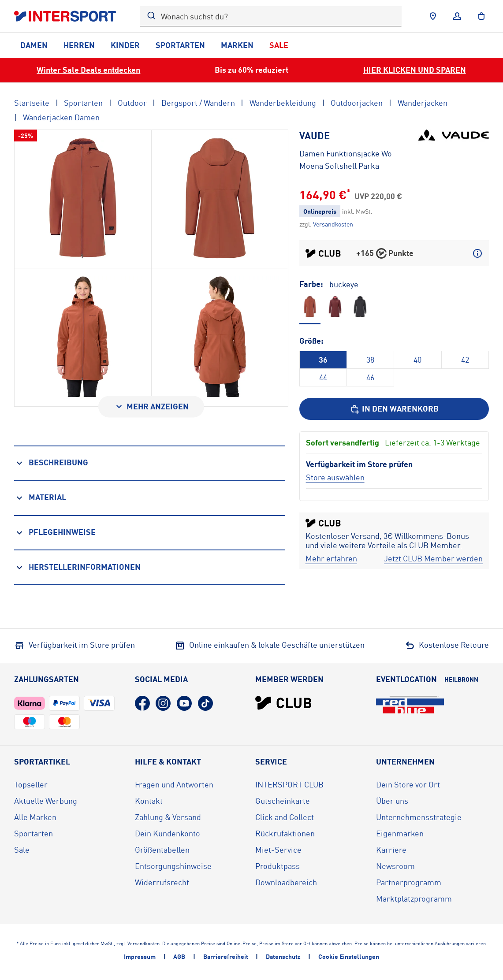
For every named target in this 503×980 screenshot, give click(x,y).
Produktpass (278, 866)
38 (370, 360)
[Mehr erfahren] (331, 559)
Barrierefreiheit (226, 956)
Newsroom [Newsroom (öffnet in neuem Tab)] (395, 866)
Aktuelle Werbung (46, 801)
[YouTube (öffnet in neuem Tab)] (184, 703)
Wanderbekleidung (283, 103)
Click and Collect (285, 817)
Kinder (125, 45)
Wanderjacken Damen (61, 117)
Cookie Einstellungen (349, 956)
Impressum (140, 956)
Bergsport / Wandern (198, 103)
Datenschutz (283, 956)
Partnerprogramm (409, 882)
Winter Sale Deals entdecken (88, 70)
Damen (34, 45)
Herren (79, 45)
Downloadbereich (286, 882)
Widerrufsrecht (162, 882)
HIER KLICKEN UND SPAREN (415, 70)
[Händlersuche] (433, 16)
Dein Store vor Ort (408, 784)
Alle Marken (35, 817)
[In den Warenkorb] (394, 409)
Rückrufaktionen (285, 833)
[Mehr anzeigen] (151, 406)
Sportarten (180, 45)
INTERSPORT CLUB (289, 784)
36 (323, 360)
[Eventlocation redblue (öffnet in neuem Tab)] (410, 705)
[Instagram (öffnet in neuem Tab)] (163, 703)
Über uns (392, 801)
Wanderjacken (423, 103)
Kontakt (149, 801)
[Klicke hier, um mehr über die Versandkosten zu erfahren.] (333, 224)
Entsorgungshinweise (173, 866)
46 (370, 377)
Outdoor (132, 103)
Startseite (32, 103)
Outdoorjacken (357, 103)
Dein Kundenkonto (168, 833)
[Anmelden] (457, 16)
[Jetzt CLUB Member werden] (433, 559)
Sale (279, 45)
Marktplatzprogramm (414, 898)
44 (323, 377)
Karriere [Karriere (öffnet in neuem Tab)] (391, 850)
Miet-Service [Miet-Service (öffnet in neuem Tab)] (278, 850)
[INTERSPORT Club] (283, 703)
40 (417, 360)
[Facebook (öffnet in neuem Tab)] (142, 703)
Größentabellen (162, 850)
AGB (179, 956)
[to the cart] (481, 16)
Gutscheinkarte (283, 801)
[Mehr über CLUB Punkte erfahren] (477, 253)
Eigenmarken (400, 833)
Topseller (31, 784)
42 (465, 360)
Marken (237, 45)
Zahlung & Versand (168, 817)
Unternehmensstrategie (419, 817)
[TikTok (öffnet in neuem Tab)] (205, 703)
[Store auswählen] (335, 477)
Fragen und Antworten (174, 784)
